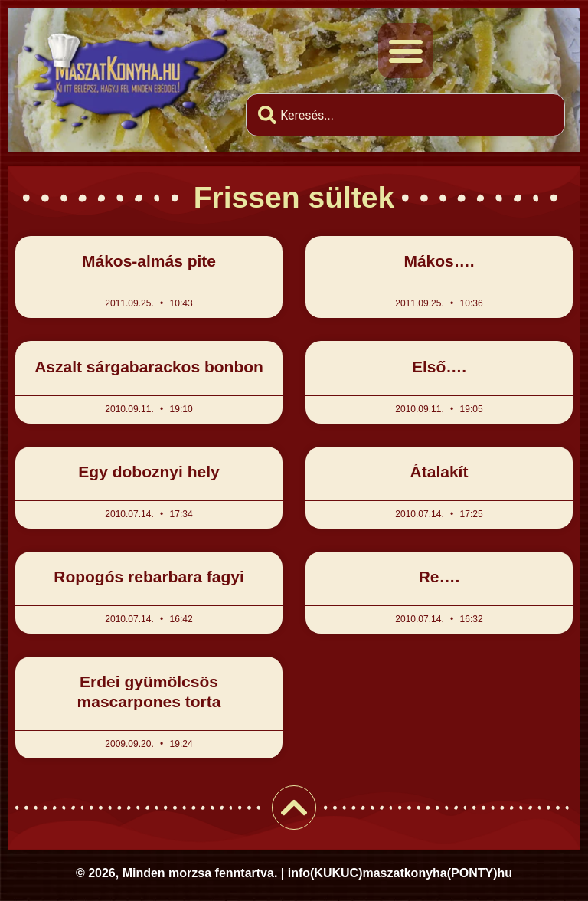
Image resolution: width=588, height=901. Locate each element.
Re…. (439, 577)
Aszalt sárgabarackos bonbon (149, 367)
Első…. (439, 367)
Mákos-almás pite (149, 261)
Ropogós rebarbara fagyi (149, 577)
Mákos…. (439, 261)
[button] (406, 51)
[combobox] (405, 115)
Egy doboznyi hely (149, 472)
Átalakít (439, 472)
